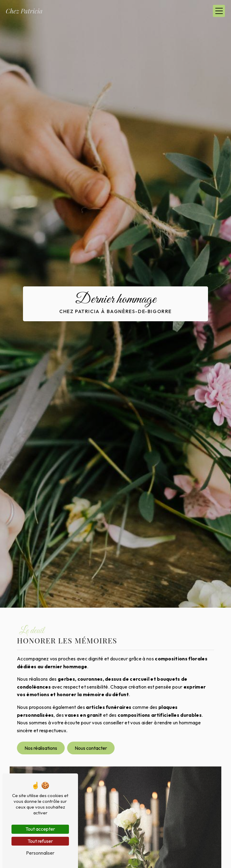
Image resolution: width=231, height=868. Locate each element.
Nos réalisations (41, 748)
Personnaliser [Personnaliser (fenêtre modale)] (40, 853)
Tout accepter (40, 829)
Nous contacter (91, 748)
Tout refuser (40, 841)
